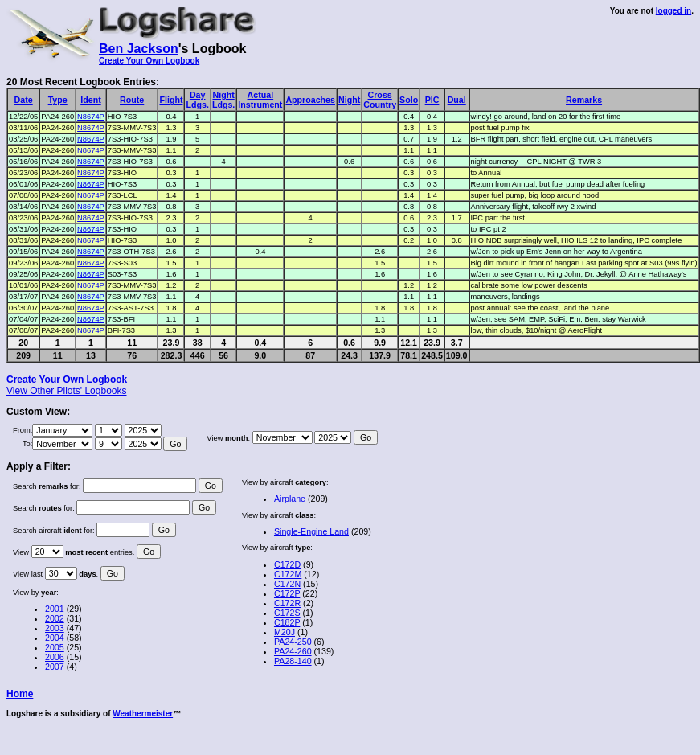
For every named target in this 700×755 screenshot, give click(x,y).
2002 (55, 618)
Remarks (584, 100)
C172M (288, 574)
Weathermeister (143, 714)
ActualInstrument (260, 100)
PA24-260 (293, 651)
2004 (55, 638)
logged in (673, 11)
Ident (90, 100)
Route (132, 100)
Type (58, 100)
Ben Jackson (139, 49)
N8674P (91, 117)
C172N (287, 584)
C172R (287, 603)
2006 (55, 657)
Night (349, 100)
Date (24, 100)
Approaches (310, 100)
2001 (55, 609)
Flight (171, 100)
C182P (287, 622)
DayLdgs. (197, 100)
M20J (285, 632)
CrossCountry (380, 100)
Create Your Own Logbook (149, 61)
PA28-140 (293, 661)
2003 (55, 628)
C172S (287, 613)
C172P (287, 593)
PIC (432, 100)
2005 (55, 647)
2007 (55, 667)
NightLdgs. (223, 100)
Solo (409, 100)
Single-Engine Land (311, 531)
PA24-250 (293, 642)
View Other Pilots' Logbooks (66, 391)
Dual (457, 100)
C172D (287, 564)
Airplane (290, 499)
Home (20, 694)
